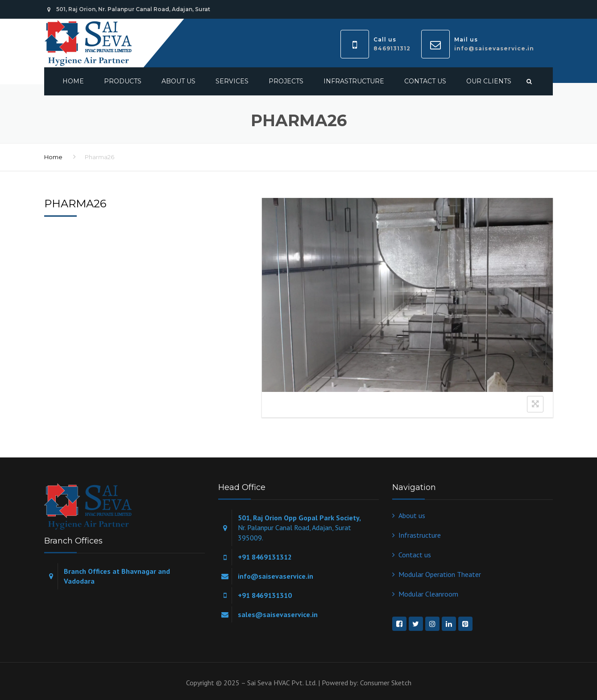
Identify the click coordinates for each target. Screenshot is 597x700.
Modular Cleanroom (428, 594)
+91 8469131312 (265, 557)
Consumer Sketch (386, 683)
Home (73, 81)
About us (178, 81)
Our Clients (489, 81)
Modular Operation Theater (440, 574)
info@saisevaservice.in (494, 48)
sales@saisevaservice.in (278, 614)
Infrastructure (354, 81)
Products (123, 81)
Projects (286, 81)
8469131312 (392, 48)
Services (232, 81)
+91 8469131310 (265, 595)
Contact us (425, 81)
